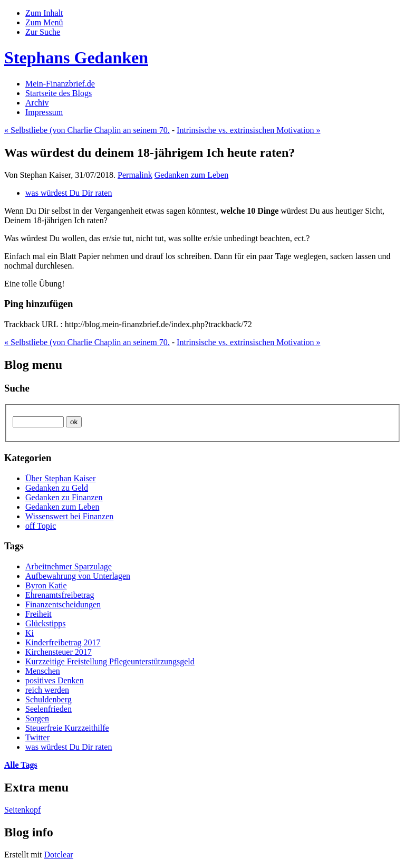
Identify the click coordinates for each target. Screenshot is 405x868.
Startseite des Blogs (59, 93)
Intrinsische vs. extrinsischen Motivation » (248, 130)
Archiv (37, 103)
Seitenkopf (22, 810)
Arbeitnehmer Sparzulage (69, 566)
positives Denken (55, 680)
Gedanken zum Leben (191, 175)
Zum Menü (44, 22)
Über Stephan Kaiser (60, 478)
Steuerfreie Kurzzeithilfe (67, 728)
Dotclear (59, 855)
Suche (17, 388)
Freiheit (38, 614)
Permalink (135, 175)
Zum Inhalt (44, 13)
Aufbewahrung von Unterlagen (78, 576)
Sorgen (37, 718)
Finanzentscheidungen (63, 604)
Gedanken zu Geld (57, 488)
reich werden (47, 690)
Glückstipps (45, 623)
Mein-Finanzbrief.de (60, 84)
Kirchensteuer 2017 (59, 652)
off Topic (41, 526)
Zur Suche (43, 32)
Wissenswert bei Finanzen (69, 516)
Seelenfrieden (49, 709)
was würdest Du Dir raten (69, 193)
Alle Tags (21, 765)
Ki (30, 633)
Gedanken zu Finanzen (64, 497)
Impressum (44, 112)
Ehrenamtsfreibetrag (60, 595)
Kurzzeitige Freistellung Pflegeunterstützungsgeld (110, 661)
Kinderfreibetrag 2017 (63, 642)
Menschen (43, 671)
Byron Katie (46, 585)
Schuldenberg (49, 699)
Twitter (37, 737)
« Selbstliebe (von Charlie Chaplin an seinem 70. (87, 130)
